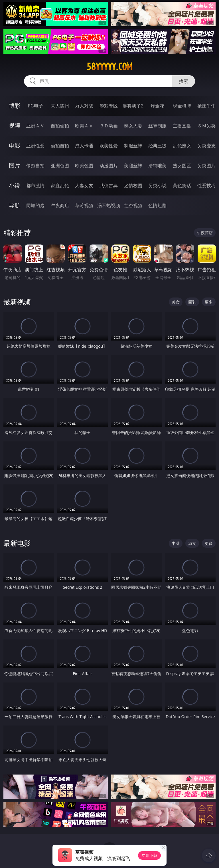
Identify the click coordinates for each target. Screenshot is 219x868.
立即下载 (149, 855)
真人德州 (60, 106)
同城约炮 (35, 205)
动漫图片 (109, 166)
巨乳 (192, 302)
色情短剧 (157, 205)
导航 (15, 205)
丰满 (176, 543)
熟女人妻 (133, 126)
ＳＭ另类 (206, 126)
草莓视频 (84, 205)
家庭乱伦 (60, 186)
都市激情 (35, 186)
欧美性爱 (109, 146)
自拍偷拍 (60, 126)
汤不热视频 (109, 205)
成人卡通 (84, 146)
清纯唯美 (157, 166)
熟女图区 (182, 166)
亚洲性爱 (35, 146)
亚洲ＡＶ (35, 126)
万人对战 (84, 106)
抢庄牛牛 (206, 106)
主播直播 (182, 126)
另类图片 (206, 166)
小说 (15, 185)
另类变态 (206, 146)
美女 (176, 302)
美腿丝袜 (133, 166)
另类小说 (157, 186)
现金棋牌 (182, 106)
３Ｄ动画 (109, 126)
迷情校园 (133, 186)
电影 (15, 145)
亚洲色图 (60, 166)
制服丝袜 (133, 146)
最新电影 (17, 543)
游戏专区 (109, 106)
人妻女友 (84, 186)
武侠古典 (109, 186)
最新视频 (17, 302)
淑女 (192, 543)
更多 (209, 302)
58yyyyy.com (109, 67)
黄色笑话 (182, 186)
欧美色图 (84, 166)
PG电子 (35, 106)
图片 (15, 165)
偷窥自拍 (35, 166)
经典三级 (157, 146)
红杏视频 (133, 205)
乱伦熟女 (182, 146)
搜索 (184, 81)
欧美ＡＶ (84, 126)
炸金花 (157, 106)
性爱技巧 (206, 186)
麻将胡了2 (133, 106)
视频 (15, 126)
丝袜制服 (157, 126)
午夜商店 (60, 205)
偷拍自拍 (60, 146)
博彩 (15, 106)
